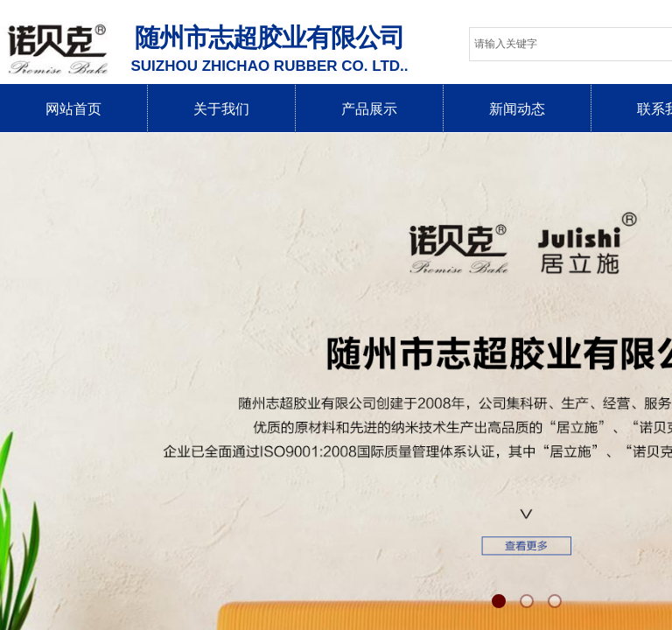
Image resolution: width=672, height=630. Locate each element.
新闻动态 (517, 109)
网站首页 (73, 109)
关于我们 (221, 109)
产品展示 (369, 109)
